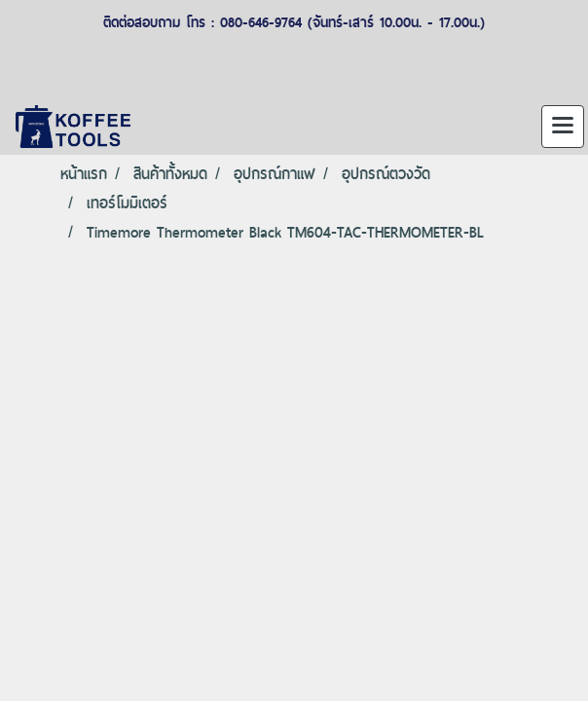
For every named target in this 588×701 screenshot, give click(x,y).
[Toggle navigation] (563, 127)
